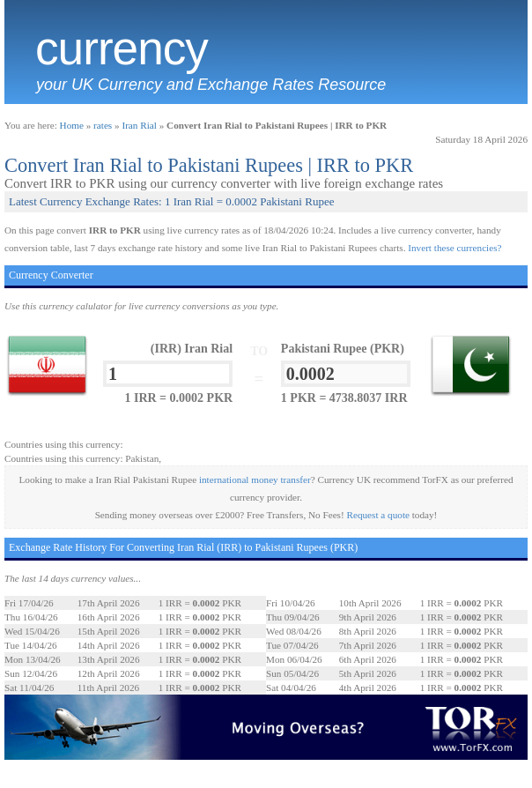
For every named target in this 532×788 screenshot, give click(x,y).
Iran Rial (139, 125)
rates (103, 125)
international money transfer (255, 479)
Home (72, 125)
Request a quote (378, 515)
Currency (122, 48)
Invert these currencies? (454, 248)
